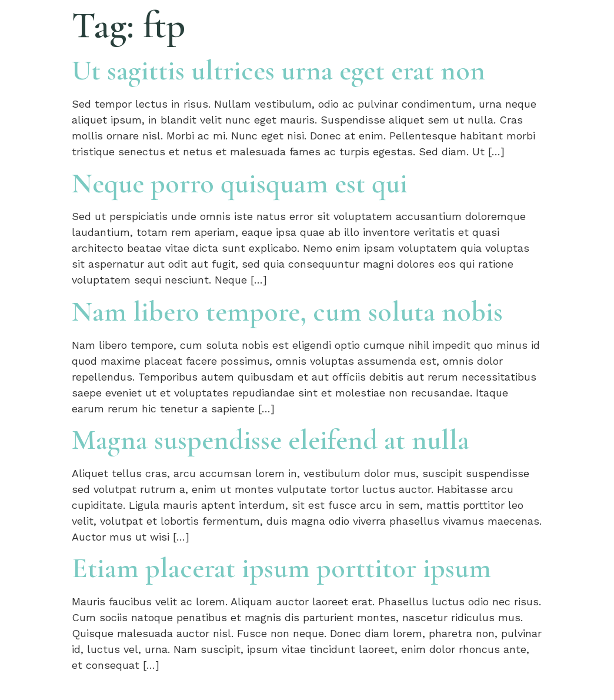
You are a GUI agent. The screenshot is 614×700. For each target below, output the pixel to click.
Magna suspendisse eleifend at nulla (271, 440)
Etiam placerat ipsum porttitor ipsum (281, 568)
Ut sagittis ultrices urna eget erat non (278, 71)
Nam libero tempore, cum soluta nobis (287, 312)
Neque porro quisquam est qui (240, 184)
